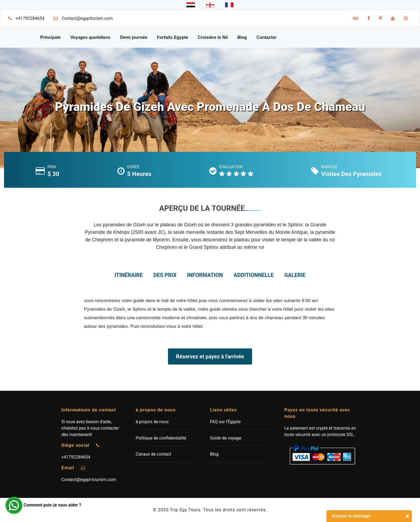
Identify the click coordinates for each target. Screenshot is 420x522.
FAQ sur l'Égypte (225, 422)
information (205, 275)
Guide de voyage (226, 438)
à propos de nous (152, 422)
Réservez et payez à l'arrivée (210, 356)
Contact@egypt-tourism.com (89, 480)
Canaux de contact (154, 454)
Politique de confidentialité (161, 438)
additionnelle (254, 275)
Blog (242, 37)
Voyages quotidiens (90, 37)
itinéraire (129, 275)
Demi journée (134, 37)
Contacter (267, 37)
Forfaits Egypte (172, 37)
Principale (50, 37)
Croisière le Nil (213, 37)
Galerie (295, 275)
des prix (165, 275)
